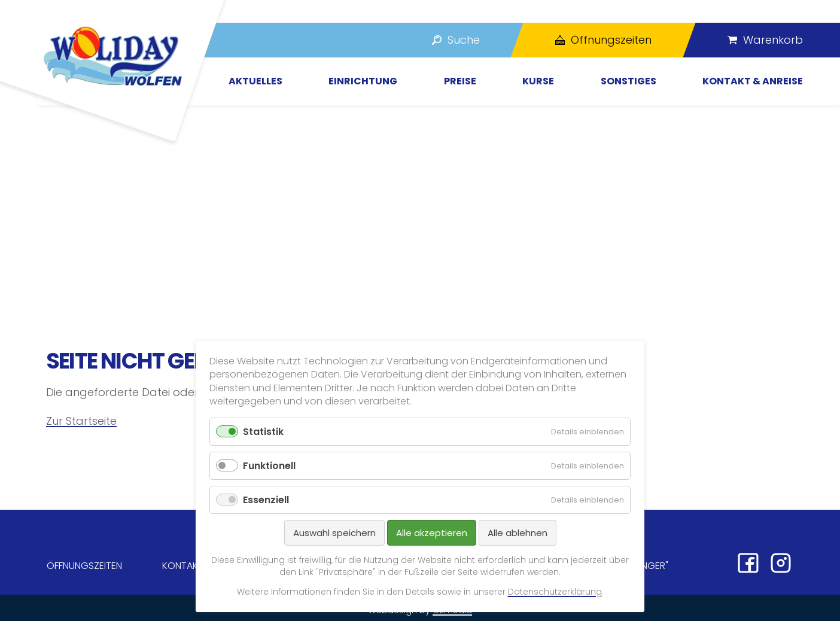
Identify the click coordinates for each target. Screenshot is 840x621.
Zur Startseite (81, 421)
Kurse (538, 81)
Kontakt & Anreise (753, 81)
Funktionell (269, 466)
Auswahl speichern (334, 533)
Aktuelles (255, 81)
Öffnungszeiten (84, 566)
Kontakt (183, 566)
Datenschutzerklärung (555, 592)
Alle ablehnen (518, 533)
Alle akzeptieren (432, 533)
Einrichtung (363, 81)
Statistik (263, 432)
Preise (460, 81)
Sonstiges (629, 81)
